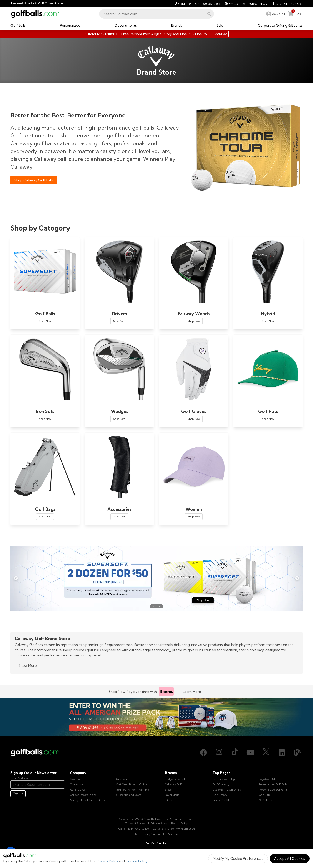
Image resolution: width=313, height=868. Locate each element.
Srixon (169, 790)
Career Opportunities (83, 795)
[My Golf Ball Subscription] (245, 3)
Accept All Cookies (290, 858)
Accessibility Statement (149, 834)
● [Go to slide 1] (153, 606)
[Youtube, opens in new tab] (250, 753)
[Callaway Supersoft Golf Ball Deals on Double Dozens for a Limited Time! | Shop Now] (156, 578)
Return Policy (179, 823)
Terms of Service (136, 823)
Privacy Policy (107, 861)
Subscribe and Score (129, 795)
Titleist (169, 800)
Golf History (220, 795)
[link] (275, 14)
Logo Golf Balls (268, 779)
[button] (209, 14)
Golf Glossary (221, 784)
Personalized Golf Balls (273, 784)
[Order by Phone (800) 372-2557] (197, 3)
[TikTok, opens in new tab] (235, 753)
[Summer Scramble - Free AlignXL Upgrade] (156, 34)
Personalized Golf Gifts (273, 790)
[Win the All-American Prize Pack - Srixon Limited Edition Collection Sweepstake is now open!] (156, 717)
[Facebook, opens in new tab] (203, 753)
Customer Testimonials (227, 790)
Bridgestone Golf (175, 779)
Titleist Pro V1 (221, 800)
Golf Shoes (266, 800)
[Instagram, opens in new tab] (219, 753)
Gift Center (123, 779)
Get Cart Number (157, 843)
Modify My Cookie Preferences (238, 858)
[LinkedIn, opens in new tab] (282, 753)
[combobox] (156, 14)
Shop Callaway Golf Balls (34, 180)
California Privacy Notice (134, 829)
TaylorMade (172, 795)
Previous (16, 578)
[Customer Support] (286, 3)
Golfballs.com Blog (224, 779)
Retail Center (78, 790)
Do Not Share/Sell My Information (174, 829)
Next (297, 578)
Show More (28, 665)
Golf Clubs (265, 795)
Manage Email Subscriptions (87, 800)
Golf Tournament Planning (133, 790)
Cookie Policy (137, 861)
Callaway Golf (173, 784)
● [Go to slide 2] (160, 606)
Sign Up (18, 793)
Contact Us (77, 784)
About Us (76, 779)
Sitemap (173, 834)
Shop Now (45, 321)
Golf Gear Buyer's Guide (132, 784)
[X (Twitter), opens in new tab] (266, 753)
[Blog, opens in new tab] (297, 753)
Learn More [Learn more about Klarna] (192, 692)
